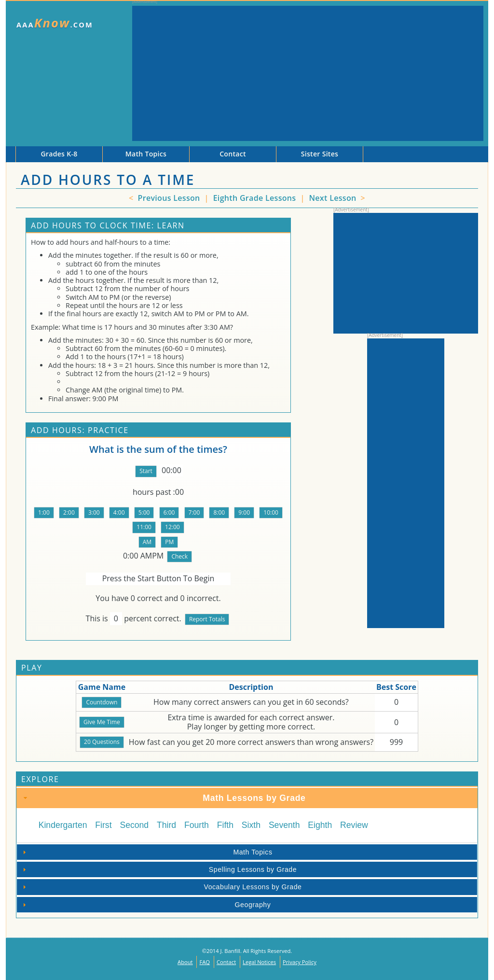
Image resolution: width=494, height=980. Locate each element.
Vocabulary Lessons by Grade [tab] (161, 887)
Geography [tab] (145, 905)
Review (354, 825)
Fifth (225, 825)
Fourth (197, 825)
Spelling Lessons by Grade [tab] (158, 869)
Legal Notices (259, 962)
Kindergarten (63, 825)
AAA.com (55, 23)
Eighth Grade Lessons (256, 198)
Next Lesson (333, 198)
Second (134, 825)
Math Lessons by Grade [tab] (164, 798)
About (185, 962)
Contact (226, 962)
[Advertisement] (308, 73)
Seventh (284, 825)
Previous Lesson (168, 198)
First (103, 825)
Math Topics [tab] (146, 852)
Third (166, 825)
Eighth (320, 825)
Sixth (251, 825)
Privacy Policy (300, 962)
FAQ (205, 962)
